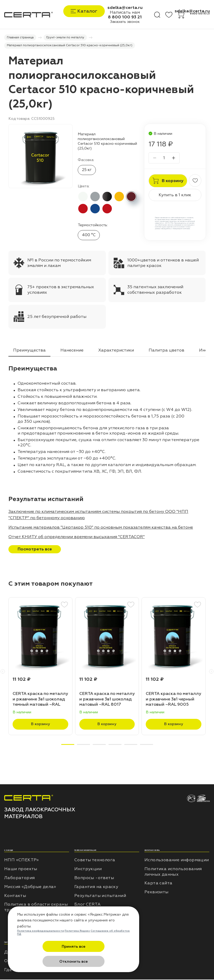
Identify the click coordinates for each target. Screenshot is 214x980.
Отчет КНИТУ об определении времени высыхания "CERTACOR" (77, 537)
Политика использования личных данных (173, 872)
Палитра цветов (166, 351)
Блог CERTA (87, 905)
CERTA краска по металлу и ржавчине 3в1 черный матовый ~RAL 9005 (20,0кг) (173, 700)
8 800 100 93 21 (125, 17)
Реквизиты (156, 893)
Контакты (15, 896)
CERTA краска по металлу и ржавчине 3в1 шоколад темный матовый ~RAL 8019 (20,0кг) (40, 700)
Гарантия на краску (96, 887)
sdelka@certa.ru (125, 8)
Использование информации (177, 861)
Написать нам (125, 12)
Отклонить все (99, 961)
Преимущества (29, 351)
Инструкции (88, 869)
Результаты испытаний (100, 896)
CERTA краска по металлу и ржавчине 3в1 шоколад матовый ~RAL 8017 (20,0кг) (107, 700)
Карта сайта (158, 884)
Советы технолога (95, 861)
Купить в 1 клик (175, 196)
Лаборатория (19, 878)
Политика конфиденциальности (41, 946)
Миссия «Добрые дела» (30, 887)
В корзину (40, 725)
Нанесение (72, 351)
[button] (3, 672)
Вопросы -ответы (94, 878)
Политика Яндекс (77, 946)
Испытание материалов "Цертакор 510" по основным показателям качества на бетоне (101, 528)
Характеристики (116, 351)
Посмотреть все (35, 550)
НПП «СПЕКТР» (22, 861)
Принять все (48, 961)
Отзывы (83, 914)
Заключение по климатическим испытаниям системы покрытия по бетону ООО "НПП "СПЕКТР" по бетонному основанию (98, 515)
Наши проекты (21, 869)
